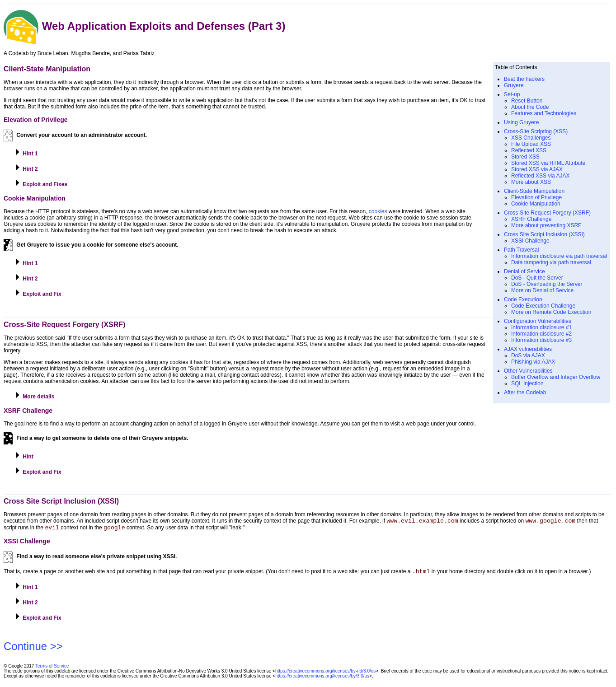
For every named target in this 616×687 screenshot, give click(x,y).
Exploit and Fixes (41, 183)
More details (34, 396)
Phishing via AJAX (533, 362)
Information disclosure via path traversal (559, 256)
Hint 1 (26, 153)
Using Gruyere (521, 122)
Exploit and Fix (38, 293)
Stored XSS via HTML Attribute (548, 163)
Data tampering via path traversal (551, 262)
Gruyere (514, 85)
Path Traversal (521, 250)
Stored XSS (525, 157)
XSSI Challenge (530, 241)
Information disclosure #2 (541, 334)
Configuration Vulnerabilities (538, 321)
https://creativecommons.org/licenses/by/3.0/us (322, 680)
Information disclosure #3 (541, 340)
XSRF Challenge (531, 219)
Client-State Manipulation (534, 191)
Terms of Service (52, 670)
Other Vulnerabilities (528, 371)
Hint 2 (26, 168)
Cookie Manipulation (536, 204)
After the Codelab (525, 393)
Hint (24, 456)
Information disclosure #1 (541, 327)
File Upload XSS (531, 144)
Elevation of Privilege (536, 197)
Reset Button (527, 101)
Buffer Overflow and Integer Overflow (556, 377)
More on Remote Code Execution (551, 312)
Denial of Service (524, 271)
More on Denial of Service (542, 290)
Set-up (512, 94)
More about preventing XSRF (546, 225)
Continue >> (33, 650)
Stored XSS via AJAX (537, 169)
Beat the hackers (524, 79)
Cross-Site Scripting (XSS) (536, 131)
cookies (378, 211)
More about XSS (531, 182)
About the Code (530, 107)
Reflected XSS (529, 150)
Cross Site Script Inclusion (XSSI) (544, 234)
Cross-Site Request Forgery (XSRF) (547, 213)
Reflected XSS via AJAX (540, 176)
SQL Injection (527, 383)
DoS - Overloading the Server (547, 284)
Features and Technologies (544, 113)
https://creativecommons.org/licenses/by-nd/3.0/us (325, 675)
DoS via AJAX (528, 355)
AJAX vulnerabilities (528, 349)
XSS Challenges (531, 138)
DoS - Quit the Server (537, 278)
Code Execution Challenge (543, 306)
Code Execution (523, 299)
